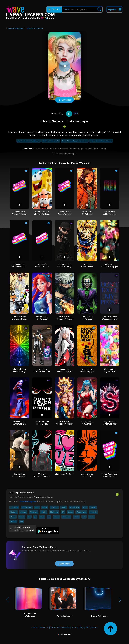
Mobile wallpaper (35, 28)
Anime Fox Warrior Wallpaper (64, 370)
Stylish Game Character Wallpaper (110, 265)
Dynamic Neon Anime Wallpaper (19, 423)
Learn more (64, 564)
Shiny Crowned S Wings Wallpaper (110, 423)
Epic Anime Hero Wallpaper (87, 265)
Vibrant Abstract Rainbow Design (19, 370)
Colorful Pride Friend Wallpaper (42, 265)
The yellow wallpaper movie (101, 141)
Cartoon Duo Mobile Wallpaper (19, 475)
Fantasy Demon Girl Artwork (87, 423)
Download (64, 100)
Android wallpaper (28, 502)
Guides (94, 627)
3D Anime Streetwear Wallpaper (42, 475)
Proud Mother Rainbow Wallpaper (19, 265)
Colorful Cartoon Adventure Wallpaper (42, 213)
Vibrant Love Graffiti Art (64, 474)
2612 (72, 113)
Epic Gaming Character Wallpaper (42, 370)
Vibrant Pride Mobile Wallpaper (110, 213)
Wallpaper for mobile (51, 141)
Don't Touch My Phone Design (42, 423)
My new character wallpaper (29, 141)
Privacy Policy (78, 627)
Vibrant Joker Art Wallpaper (87, 318)
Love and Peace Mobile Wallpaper (87, 370)
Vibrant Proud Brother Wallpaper (19, 213)
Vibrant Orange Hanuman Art (87, 475)
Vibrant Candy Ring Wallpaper (110, 370)
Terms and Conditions (60, 627)
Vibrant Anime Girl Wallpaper (87, 213)
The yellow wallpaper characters (75, 141)
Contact (35, 627)
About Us (44, 627)
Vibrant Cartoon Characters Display (19, 318)
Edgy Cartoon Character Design (64, 265)
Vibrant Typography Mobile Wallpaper (110, 475)
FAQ (87, 627)
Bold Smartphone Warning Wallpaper (110, 318)
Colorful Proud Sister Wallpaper (64, 213)
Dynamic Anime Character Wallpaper (65, 318)
